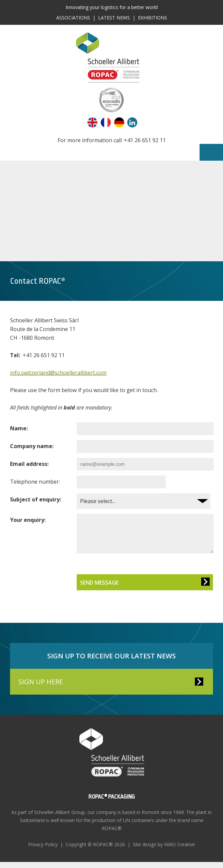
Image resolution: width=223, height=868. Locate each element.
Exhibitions (153, 18)
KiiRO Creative (179, 850)
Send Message (97, 589)
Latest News (114, 18)
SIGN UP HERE (41, 688)
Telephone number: (35, 482)
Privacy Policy (43, 850)
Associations (73, 18)
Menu (211, 152)
